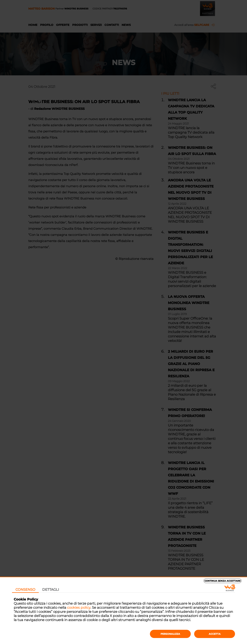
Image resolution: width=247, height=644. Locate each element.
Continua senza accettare (223, 581)
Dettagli (51, 590)
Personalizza (170, 634)
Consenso (25, 590)
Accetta (215, 634)
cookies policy (79, 608)
